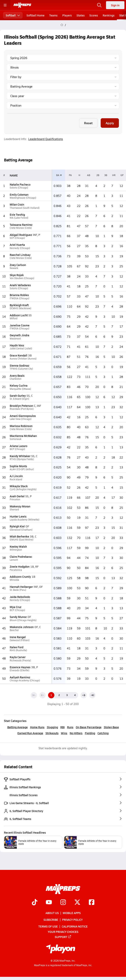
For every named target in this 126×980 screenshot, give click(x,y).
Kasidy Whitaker (20, 456)
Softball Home (36, 15)
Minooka (14, 580)
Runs (70, 727)
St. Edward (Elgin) (19, 399)
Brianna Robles (19, 295)
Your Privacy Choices (63, 931)
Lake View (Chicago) (21, 419)
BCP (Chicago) (17, 449)
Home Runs (37, 727)
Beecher (14, 630)
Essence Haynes (20, 667)
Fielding (90, 733)
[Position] (63, 105)
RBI (63, 727)
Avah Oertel (17, 496)
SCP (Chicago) (17, 238)
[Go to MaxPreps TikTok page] (35, 903)
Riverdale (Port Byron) (22, 409)
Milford (14, 318)
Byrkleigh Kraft (19, 305)
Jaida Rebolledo (20, 597)
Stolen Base (111, 727)
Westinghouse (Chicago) (23, 198)
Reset (88, 123)
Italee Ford (17, 647)
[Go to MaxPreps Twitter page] (77, 903)
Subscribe (51, 920)
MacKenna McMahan (23, 436)
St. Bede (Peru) (18, 590)
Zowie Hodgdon (20, 566)
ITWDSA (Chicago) (19, 298)
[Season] (63, 58)
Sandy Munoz (18, 617)
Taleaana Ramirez (21, 225)
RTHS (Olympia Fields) (22, 459)
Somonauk (15, 439)
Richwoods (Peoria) (20, 660)
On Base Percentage (89, 727)
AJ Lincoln (16, 476)
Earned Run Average (30, 733)
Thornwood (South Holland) (25, 208)
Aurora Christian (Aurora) (23, 359)
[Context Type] (63, 77)
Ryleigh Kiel (17, 526)
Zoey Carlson (18, 265)
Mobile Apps (72, 913)
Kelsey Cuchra (19, 385)
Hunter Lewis (18, 516)
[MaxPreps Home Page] (62, 25)
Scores (94, 15)
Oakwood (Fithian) (20, 640)
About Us (52, 913)
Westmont (15, 339)
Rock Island (16, 479)
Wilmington (16, 550)
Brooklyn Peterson (21, 406)
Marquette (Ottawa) (20, 389)
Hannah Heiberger (21, 587)
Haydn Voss (17, 345)
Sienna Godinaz (19, 365)
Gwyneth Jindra (19, 335)
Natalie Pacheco (20, 184)
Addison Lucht (19, 315)
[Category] (63, 86)
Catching (103, 733)
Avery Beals (17, 376)
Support (63, 937)
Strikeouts (52, 733)
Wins (64, 733)
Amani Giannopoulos (23, 416)
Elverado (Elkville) (19, 670)
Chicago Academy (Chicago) (25, 680)
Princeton (15, 499)
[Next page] (84, 695)
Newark (14, 268)
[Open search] (99, 5)
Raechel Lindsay (20, 255)
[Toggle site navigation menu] (5, 5)
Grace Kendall (18, 355)
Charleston (16, 379)
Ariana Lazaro (18, 446)
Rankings (109, 15)
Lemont (14, 560)
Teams (53, 15)
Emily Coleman (19, 194)
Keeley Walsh (18, 546)
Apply (110, 123)
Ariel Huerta (17, 245)
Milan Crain (17, 204)
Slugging (52, 727)
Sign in (115, 5)
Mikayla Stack (19, 486)
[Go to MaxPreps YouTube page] (49, 903)
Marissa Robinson (21, 426)
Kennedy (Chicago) (20, 248)
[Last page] (92, 695)
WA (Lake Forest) (19, 218)
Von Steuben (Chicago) (22, 278)
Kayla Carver (18, 657)
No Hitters (76, 733)
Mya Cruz (16, 607)
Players (67, 15)
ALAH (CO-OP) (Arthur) (22, 469)
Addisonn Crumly (20, 577)
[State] (63, 67)
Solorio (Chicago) (19, 188)
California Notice (75, 926)
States (81, 15)
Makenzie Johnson (22, 627)
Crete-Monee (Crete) (21, 228)
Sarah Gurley (18, 396)
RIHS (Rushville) (18, 650)
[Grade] (63, 96)
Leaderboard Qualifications (46, 139)
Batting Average (18, 727)
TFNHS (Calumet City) (21, 369)
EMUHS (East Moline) (22, 540)
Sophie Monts (18, 466)
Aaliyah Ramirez (20, 677)
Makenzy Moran (20, 506)
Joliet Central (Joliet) (21, 348)
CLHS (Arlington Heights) (23, 489)
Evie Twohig (17, 214)
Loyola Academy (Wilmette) (25, 520)
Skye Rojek (17, 275)
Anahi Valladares (20, 285)
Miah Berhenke (19, 536)
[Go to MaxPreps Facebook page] (92, 903)
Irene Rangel (18, 637)
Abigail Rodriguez (21, 235)
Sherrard (14, 510)
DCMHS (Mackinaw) (20, 308)
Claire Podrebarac (21, 557)
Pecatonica (16, 570)
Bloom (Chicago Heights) (23, 620)
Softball (13, 15)
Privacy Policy (72, 920)
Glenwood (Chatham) (21, 530)
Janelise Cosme (20, 325)
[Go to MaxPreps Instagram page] (63, 903)
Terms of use (48, 926)
